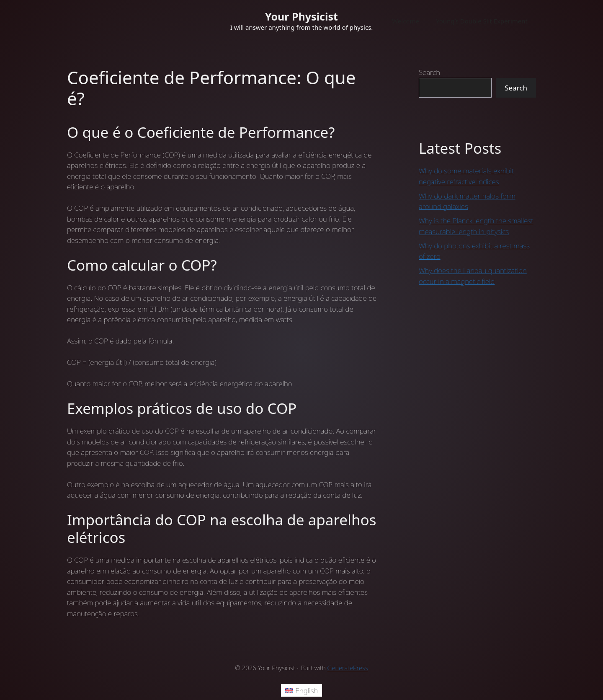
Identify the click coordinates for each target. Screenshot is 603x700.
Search (429, 72)
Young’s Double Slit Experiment (482, 21)
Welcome (406, 21)
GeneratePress (348, 668)
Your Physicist (301, 16)
